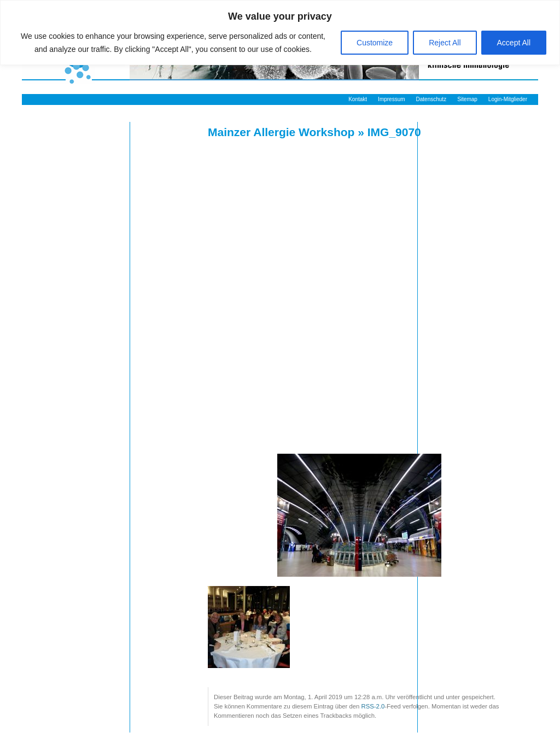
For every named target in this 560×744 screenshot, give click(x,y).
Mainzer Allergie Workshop (281, 132)
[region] (280, 33)
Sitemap (467, 99)
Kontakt (358, 99)
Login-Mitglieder (508, 99)
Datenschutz (431, 99)
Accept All (514, 43)
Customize (375, 43)
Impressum (391, 99)
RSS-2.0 (373, 706)
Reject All (445, 43)
